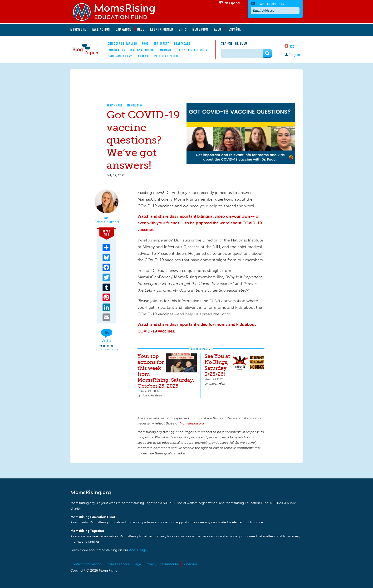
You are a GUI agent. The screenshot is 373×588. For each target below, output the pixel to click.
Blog (141, 29)
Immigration (117, 50)
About (219, 29)
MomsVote (78, 29)
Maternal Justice (143, 50)
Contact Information (86, 564)
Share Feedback (118, 564)
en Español (232, 3)
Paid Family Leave (121, 56)
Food (145, 43)
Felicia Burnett (107, 222)
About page (138, 550)
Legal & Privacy (145, 564)
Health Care (115, 105)
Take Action (101, 29)
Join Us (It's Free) (271, 4)
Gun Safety (162, 43)
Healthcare (182, 43)
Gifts (183, 29)
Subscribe (190, 564)
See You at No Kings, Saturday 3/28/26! (217, 365)
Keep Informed (162, 29)
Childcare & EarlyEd (123, 43)
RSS (292, 46)
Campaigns (124, 29)
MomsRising (135, 105)
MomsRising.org (117, 12)
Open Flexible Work (193, 50)
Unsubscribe (170, 564)
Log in (295, 55)
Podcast (144, 56)
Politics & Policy (167, 56)
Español (235, 29)
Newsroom (200, 29)
